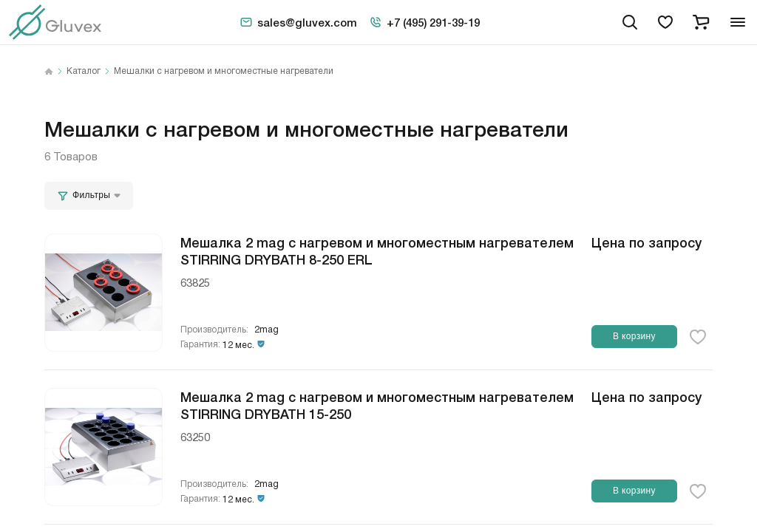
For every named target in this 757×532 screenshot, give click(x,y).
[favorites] (665, 22)
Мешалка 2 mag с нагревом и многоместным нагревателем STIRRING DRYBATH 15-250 (377, 405)
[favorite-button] (698, 337)
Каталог (84, 72)
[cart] (701, 22)
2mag (267, 330)
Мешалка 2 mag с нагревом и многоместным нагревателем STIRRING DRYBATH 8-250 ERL (377, 250)
